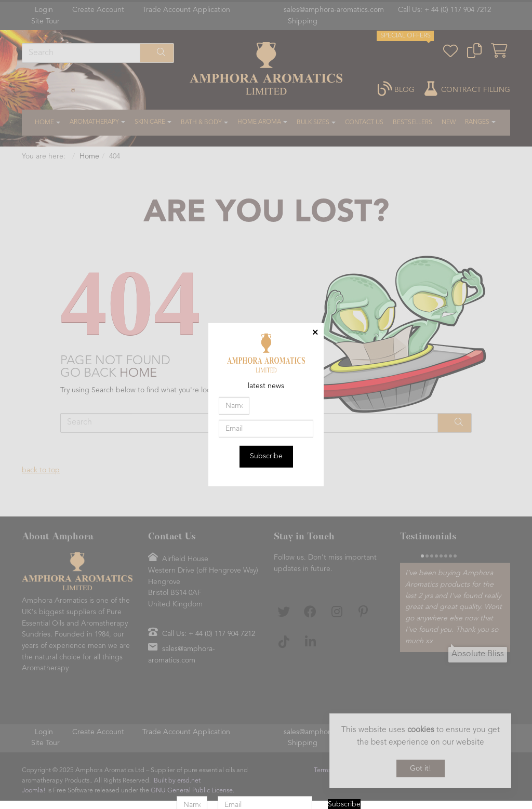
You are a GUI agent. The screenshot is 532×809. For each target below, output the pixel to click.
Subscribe (266, 456)
